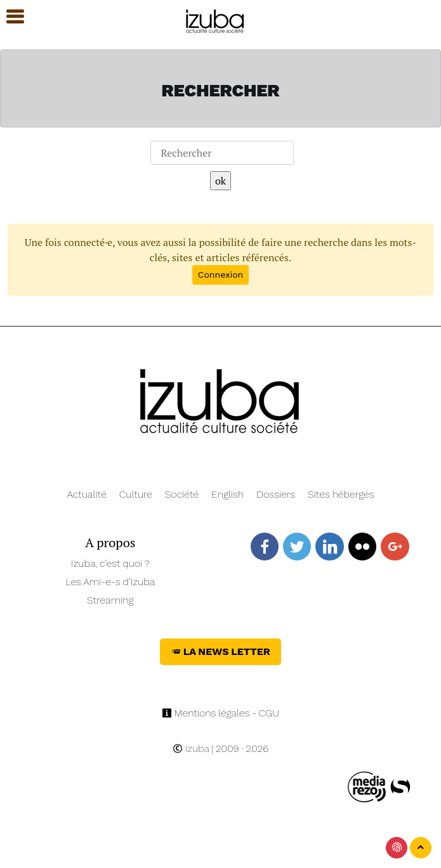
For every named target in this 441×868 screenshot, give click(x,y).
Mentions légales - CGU (220, 713)
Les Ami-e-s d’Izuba (110, 582)
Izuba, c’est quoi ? (110, 563)
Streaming (110, 600)
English (227, 494)
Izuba (191, 748)
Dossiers (276, 494)
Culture (136, 494)
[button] (10, 17)
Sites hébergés (341, 494)
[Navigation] (215, 19)
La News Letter (220, 651)
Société (182, 494)
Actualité (87, 494)
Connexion (220, 275)
